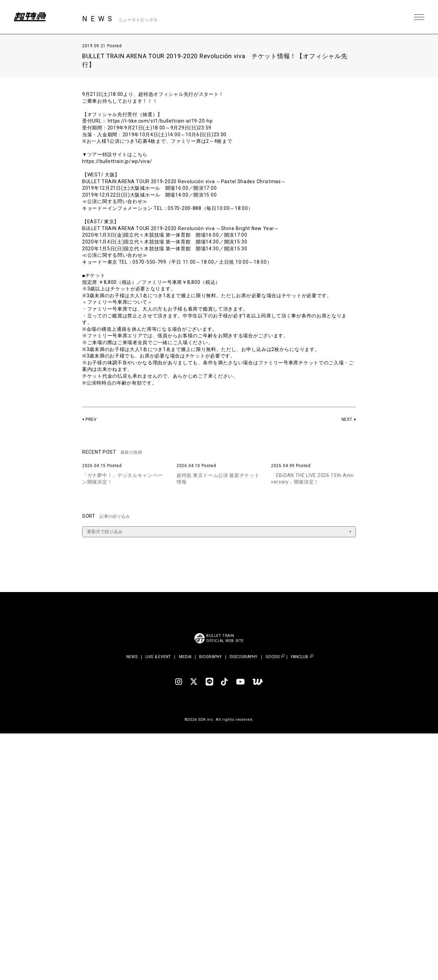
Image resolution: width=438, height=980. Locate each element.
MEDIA (185, 657)
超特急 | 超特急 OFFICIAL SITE (31, 17)
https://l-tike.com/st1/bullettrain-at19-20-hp (161, 121)
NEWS (132, 657)
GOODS (273, 657)
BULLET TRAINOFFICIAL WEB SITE (225, 638)
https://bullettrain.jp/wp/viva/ (118, 161)
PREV (91, 419)
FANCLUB (300, 657)
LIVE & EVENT (158, 657)
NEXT (347, 419)
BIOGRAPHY (210, 657)
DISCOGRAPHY (243, 657)
